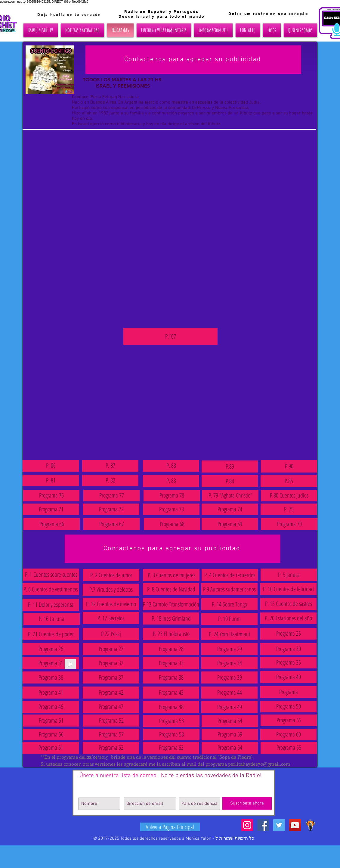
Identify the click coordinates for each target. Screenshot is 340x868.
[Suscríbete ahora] (247, 803)
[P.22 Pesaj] (111, 634)
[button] (51, 663)
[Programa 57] (111, 735)
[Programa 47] (111, 707)
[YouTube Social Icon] (295, 825)
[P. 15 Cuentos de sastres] (288, 604)
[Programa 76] (51, 496)
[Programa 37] (111, 677)
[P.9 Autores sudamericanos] (229, 589)
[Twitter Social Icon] (279, 825)
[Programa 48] (171, 707)
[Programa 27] (111, 649)
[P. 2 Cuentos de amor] (111, 575)
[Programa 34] (229, 663)
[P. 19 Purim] (229, 619)
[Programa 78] (172, 496)
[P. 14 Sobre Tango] (229, 604)
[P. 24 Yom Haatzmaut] (229, 634)
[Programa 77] (111, 496)
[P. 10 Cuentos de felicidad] (288, 589)
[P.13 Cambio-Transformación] (171, 604)
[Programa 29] (229, 649)
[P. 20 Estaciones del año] (288, 618)
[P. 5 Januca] (289, 575)
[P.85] (289, 481)
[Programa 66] (52, 524)
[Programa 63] (171, 748)
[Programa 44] (229, 693)
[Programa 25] (288, 634)
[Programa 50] (288, 707)
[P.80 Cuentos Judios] (289, 496)
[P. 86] (51, 466)
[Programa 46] (51, 707)
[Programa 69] (230, 524)
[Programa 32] (111, 663)
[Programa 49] (229, 707)
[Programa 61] (51, 748)
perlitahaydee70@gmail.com (259, 764)
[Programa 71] (51, 509)
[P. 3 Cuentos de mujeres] (171, 575)
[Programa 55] (289, 720)
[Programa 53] (171, 721)
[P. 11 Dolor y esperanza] (51, 605)
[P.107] (170, 336)
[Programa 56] (51, 735)
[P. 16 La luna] (52, 619)
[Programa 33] (171, 663)
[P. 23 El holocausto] (171, 634)
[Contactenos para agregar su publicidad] (193, 60)
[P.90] (289, 466)
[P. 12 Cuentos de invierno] (111, 604)
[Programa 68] (172, 524)
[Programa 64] (230, 748)
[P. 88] (171, 466)
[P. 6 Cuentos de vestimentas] (51, 589)
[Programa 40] (288, 677)
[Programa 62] (111, 748)
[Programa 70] (289, 524)
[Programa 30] (288, 649)
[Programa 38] (171, 677)
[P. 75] (289, 509)
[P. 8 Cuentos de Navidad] (171, 589)
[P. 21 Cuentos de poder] (51, 634)
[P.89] (230, 467)
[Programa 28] (171, 649)
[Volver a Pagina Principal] (170, 827)
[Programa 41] (51, 693)
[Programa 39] (229, 677)
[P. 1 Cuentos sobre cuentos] (51, 575)
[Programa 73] (171, 509)
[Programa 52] (111, 721)
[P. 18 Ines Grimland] (171, 618)
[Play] (70, 664)
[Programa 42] (111, 693)
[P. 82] (110, 480)
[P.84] (230, 481)
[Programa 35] (288, 663)
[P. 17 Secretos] (111, 618)
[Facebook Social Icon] (263, 825)
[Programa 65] (289, 748)
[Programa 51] (51, 721)
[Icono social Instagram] (247, 825)
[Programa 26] (51, 649)
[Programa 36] (51, 677)
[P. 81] (51, 480)
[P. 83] (171, 481)
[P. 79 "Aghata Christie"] (230, 496)
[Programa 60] (288, 735)
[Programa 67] (111, 524)
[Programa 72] (111, 509)
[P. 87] (110, 466)
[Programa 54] (230, 721)
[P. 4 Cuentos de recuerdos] (230, 575)
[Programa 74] (230, 509)
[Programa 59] (230, 735)
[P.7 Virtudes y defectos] (111, 590)
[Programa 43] (171, 693)
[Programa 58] (171, 735)
